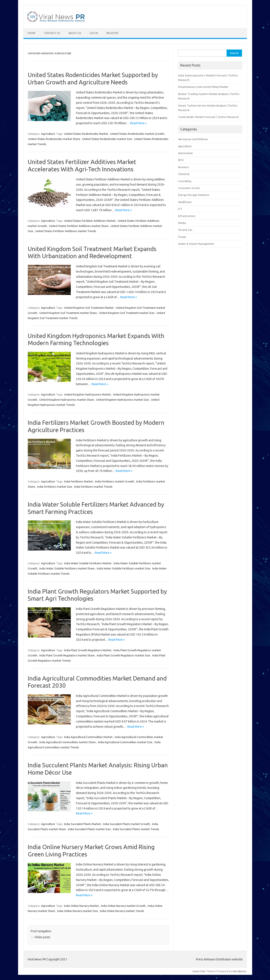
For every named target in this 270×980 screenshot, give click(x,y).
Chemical (184, 174)
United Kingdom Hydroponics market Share (67, 400)
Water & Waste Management (196, 244)
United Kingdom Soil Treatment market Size (127, 313)
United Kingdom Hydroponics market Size (123, 400)
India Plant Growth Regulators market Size (123, 655)
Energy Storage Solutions (194, 195)
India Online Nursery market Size (78, 911)
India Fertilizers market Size (55, 487)
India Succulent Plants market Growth (127, 824)
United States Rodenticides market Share (54, 139)
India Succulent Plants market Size (89, 829)
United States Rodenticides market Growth (137, 134)
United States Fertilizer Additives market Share (79, 226)
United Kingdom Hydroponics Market (87, 394)
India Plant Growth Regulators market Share (67, 655)
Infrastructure (187, 216)
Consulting (185, 181)
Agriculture (48, 134)
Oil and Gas (185, 230)
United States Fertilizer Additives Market (90, 221)
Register (112, 33)
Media (182, 223)
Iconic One (199, 971)
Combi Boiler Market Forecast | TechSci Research (208, 117)
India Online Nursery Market (81, 906)
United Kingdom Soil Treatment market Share (68, 313)
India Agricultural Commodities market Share (68, 742)
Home (32, 33)
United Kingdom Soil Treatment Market (89, 308)
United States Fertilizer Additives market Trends (66, 231)
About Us (75, 33)
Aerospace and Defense (193, 139)
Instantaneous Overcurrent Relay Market (203, 87)
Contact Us (52, 33)
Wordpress (240, 971)
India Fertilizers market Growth (115, 481)
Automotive (185, 153)
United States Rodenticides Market (86, 134)
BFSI (181, 160)
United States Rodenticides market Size (107, 139)
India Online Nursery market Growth (123, 906)
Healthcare (185, 202)
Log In (94, 33)
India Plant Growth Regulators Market (88, 650)
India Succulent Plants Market (83, 824)
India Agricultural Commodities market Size (125, 742)
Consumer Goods (189, 188)
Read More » (138, 123)
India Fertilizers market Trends (93, 487)
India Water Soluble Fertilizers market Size (123, 568)
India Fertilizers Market (79, 481)
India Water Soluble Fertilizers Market (88, 563)
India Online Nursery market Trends (122, 911)
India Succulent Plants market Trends (136, 829)
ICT (180, 209)
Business (184, 167)
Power (182, 237)
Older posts (41, 937)
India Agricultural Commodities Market (88, 737)
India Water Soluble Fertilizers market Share (67, 568)
